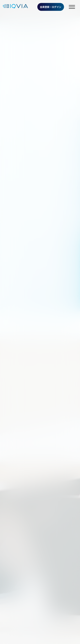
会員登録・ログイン (51, 7)
